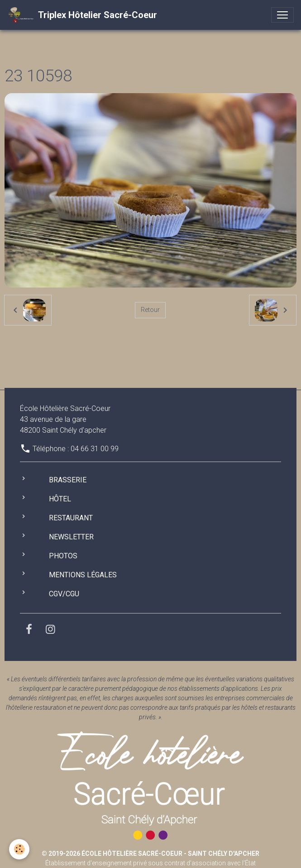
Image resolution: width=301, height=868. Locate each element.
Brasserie (68, 480)
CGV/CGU (64, 594)
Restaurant (71, 518)
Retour (150, 310)
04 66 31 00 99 (95, 449)
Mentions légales (83, 575)
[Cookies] (19, 849)
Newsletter (71, 537)
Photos (63, 556)
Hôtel (60, 499)
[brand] (82, 15)
